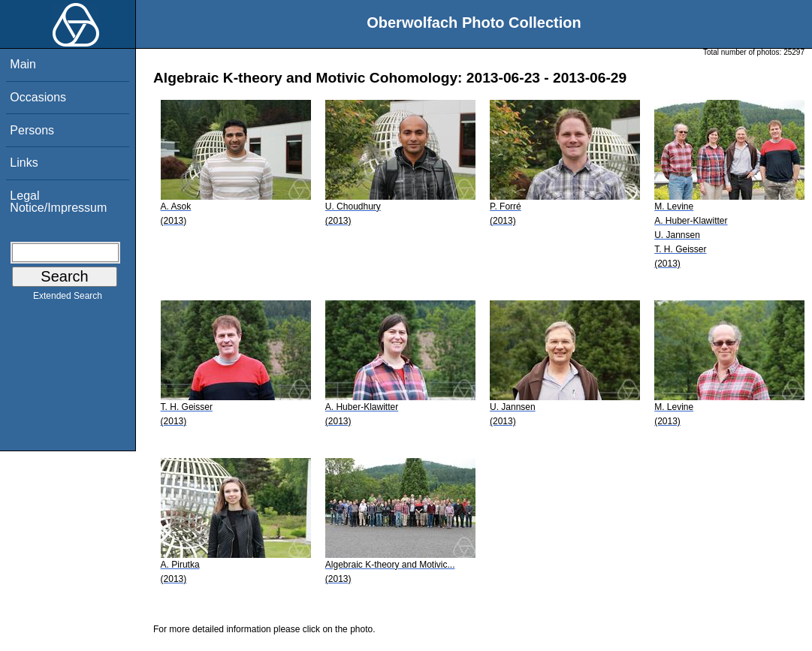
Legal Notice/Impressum (58, 202)
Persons (32, 130)
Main (23, 64)
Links (24, 163)
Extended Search (68, 299)
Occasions (38, 97)
